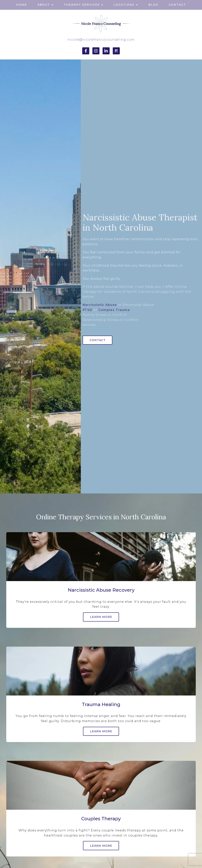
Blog (153, 5)
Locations (124, 5)
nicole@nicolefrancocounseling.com (101, 40)
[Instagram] (96, 51)
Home (22, 5)
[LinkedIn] (106, 51)
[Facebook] (86, 51)
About (44, 5)
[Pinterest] (116, 51)
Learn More (101, 617)
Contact (177, 5)
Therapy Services (82, 5)
